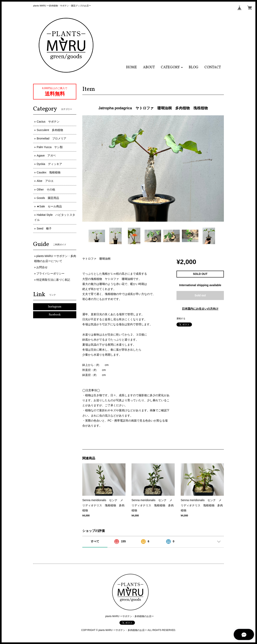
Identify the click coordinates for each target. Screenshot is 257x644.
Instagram (55, 307)
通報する (181, 318)
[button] (172, 67)
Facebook (55, 315)
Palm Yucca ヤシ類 (50, 147)
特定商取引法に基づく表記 (53, 280)
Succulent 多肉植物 (50, 130)
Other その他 (46, 189)
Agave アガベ (46, 156)
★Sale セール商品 (49, 206)
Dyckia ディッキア (49, 164)
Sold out (200, 295)
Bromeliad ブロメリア (52, 138)
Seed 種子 (44, 228)
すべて (95, 541)
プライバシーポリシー (50, 273)
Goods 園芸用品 (48, 198)
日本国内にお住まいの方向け (200, 309)
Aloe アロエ (45, 181)
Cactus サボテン (48, 122)
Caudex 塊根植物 (49, 172)
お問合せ (42, 267)
